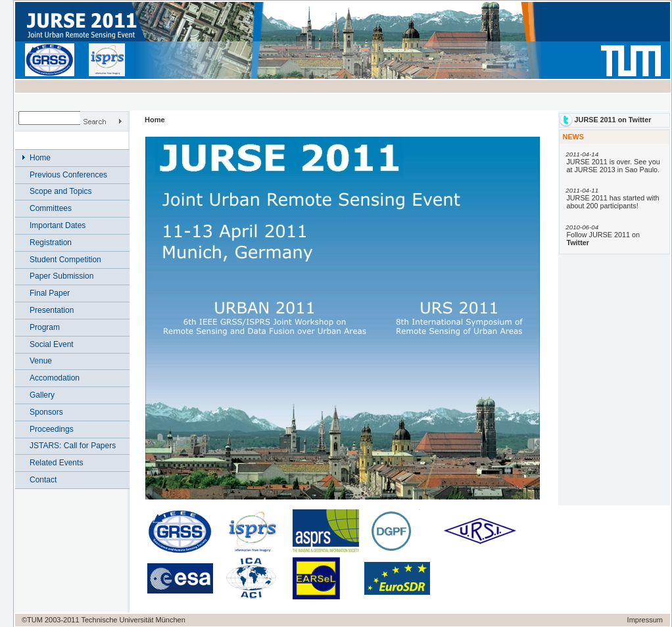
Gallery (42, 395)
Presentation (52, 310)
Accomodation (55, 378)
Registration (51, 243)
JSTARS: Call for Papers (73, 446)
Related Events (56, 463)
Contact (43, 480)
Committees (51, 208)
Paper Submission (61, 276)
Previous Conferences (68, 175)
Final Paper (50, 293)
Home (40, 158)
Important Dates (58, 225)
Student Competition (65, 260)
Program (45, 327)
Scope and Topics (61, 191)
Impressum (645, 620)
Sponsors (46, 412)
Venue (41, 361)
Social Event (52, 344)
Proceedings (52, 429)
